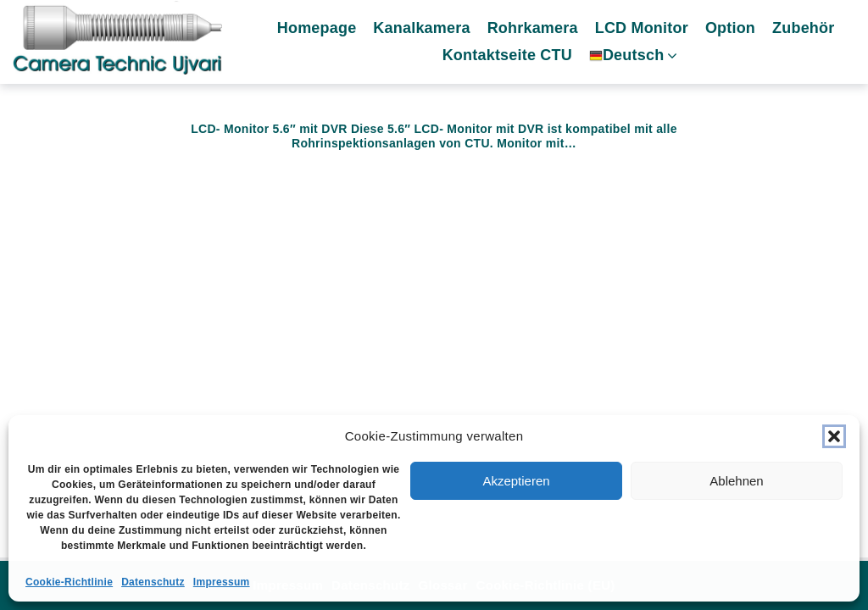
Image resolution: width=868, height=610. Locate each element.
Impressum (222, 582)
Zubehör (808, 30)
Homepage (322, 30)
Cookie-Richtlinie (69, 582)
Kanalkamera (427, 30)
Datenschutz (153, 582)
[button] (834, 436)
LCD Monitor (647, 30)
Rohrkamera (538, 30)
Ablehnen (736, 481)
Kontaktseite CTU (512, 57)
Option (735, 30)
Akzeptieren (516, 481)
